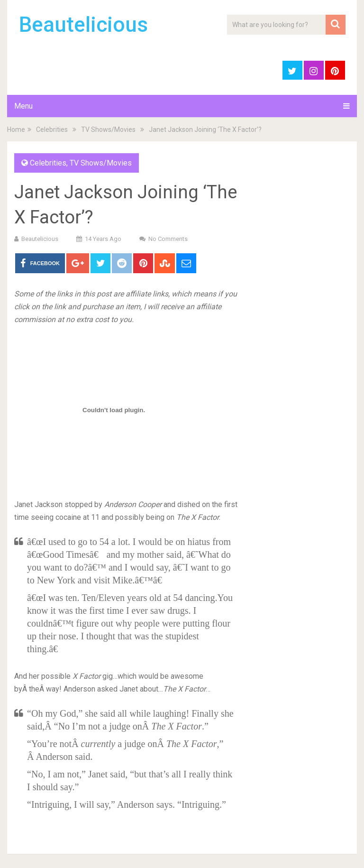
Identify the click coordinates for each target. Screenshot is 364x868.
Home (16, 129)
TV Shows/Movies (108, 129)
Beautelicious (83, 25)
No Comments (168, 239)
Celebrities (52, 129)
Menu (23, 106)
